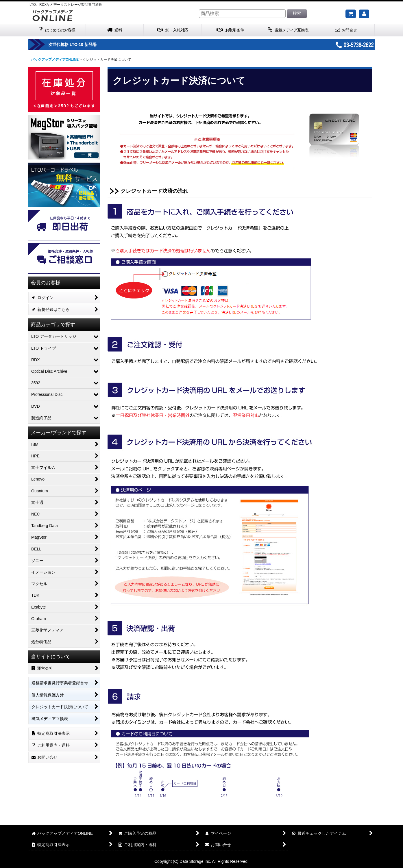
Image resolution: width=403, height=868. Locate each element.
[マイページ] (364, 14)
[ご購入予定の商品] (351, 14)
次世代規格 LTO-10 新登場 (91, 44)
